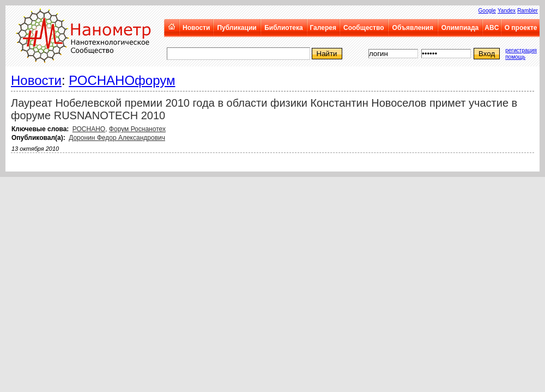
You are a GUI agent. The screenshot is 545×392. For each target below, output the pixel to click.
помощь (515, 57)
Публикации (237, 28)
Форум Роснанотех (137, 129)
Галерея (323, 28)
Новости (196, 28)
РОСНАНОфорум (122, 80)
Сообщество (364, 28)
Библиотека (283, 28)
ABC (492, 28)
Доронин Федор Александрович (117, 138)
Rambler (528, 11)
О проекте (521, 28)
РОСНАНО (89, 129)
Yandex (507, 11)
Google (487, 11)
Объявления (413, 28)
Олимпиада (460, 28)
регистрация (521, 50)
